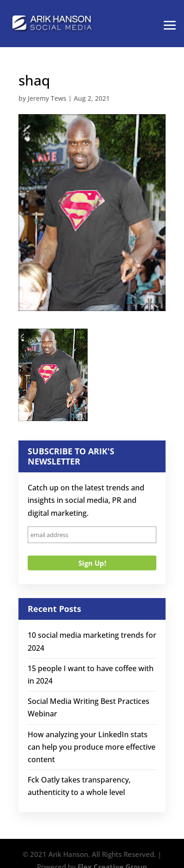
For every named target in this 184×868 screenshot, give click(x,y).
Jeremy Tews (47, 98)
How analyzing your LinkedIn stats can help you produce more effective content (92, 747)
